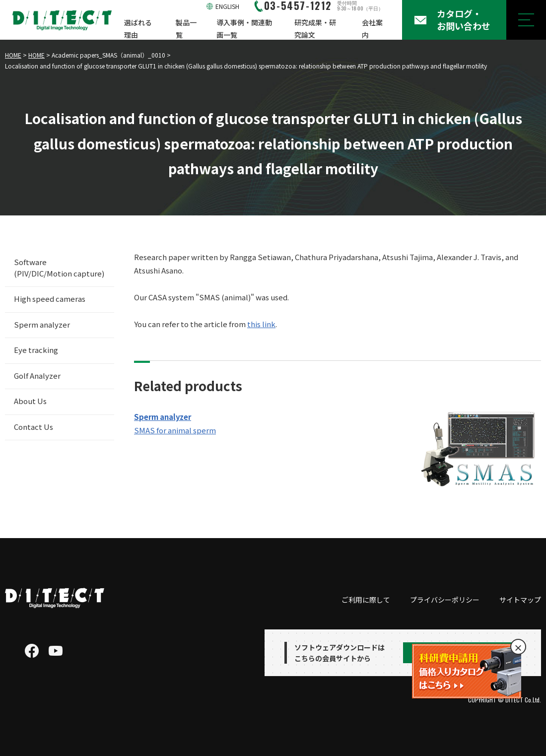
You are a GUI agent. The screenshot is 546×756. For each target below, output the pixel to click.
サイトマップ (520, 600)
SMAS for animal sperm (175, 430)
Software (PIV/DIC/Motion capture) (59, 268)
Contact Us (34, 427)
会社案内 (372, 29)
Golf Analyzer (37, 376)
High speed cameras (50, 299)
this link (261, 324)
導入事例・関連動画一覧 (244, 29)
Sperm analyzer (42, 324)
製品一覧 (186, 29)
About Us (30, 401)
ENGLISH (227, 6)
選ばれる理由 (138, 29)
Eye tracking (36, 350)
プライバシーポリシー (445, 600)
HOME (13, 55)
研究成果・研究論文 (315, 29)
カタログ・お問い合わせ (464, 20)
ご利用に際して (366, 600)
